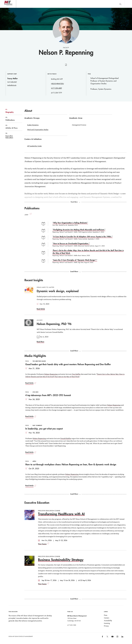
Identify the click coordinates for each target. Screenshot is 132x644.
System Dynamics (33, 125)
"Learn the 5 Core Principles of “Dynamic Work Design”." (75, 260)
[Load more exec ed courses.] (75, 599)
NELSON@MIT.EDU (57, 84)
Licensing (107, 623)
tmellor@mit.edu (12, 85)
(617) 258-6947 (12, 82)
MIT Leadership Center (34, 146)
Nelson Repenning (51, 374)
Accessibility (108, 621)
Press (106, 615)
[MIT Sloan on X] (107, 637)
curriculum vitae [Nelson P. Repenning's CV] (66, 66)
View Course (42, 544)
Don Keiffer (76, 374)
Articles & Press (12, 127)
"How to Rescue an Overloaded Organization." (71, 243)
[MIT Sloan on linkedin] (122, 637)
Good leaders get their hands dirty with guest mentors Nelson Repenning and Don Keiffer (68, 364)
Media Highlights (35, 356)
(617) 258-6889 (56, 88)
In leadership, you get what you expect (44, 429)
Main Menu (128, 4)
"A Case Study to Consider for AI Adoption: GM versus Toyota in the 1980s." (83, 236)
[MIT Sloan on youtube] (112, 638)
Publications (12, 119)
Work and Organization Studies (38, 130)
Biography (12, 111)
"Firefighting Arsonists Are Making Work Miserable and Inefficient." (79, 230)
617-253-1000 (72, 625)
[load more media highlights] (75, 494)
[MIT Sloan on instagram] (117, 637)
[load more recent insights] (75, 351)
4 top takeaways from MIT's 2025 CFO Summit (48, 395)
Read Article (41, 309)
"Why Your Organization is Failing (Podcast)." (70, 223)
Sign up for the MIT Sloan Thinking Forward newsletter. (73, 4)
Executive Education (12, 136)
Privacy (106, 626)
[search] (120, 4)
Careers (107, 618)
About (28, 111)
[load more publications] (75, 271)
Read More (40, 342)
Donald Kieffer (66, 438)
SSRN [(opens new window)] (28, 215)
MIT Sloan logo (6, 8)
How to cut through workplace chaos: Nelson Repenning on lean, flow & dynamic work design (71, 464)
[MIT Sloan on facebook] (103, 637)
